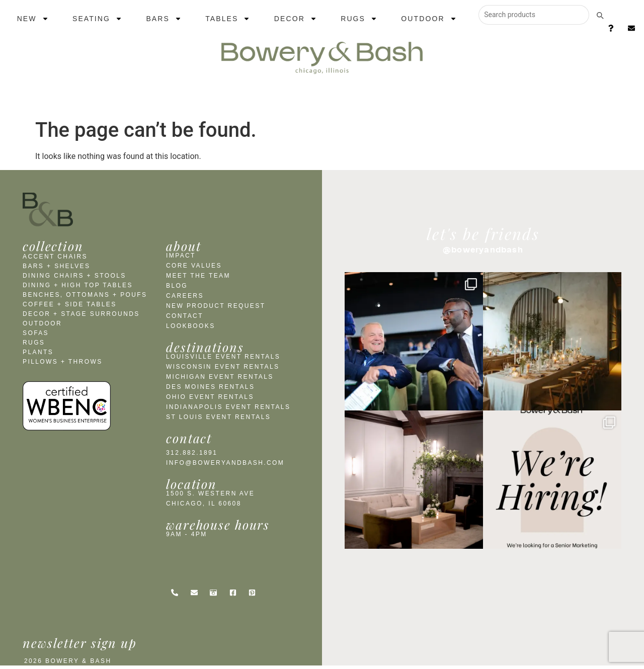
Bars (164, 19)
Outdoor (429, 19)
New (33, 19)
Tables (228, 19)
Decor (296, 19)
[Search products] (534, 15)
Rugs (359, 19)
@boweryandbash (483, 249)
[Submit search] (600, 15)
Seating (97, 19)
